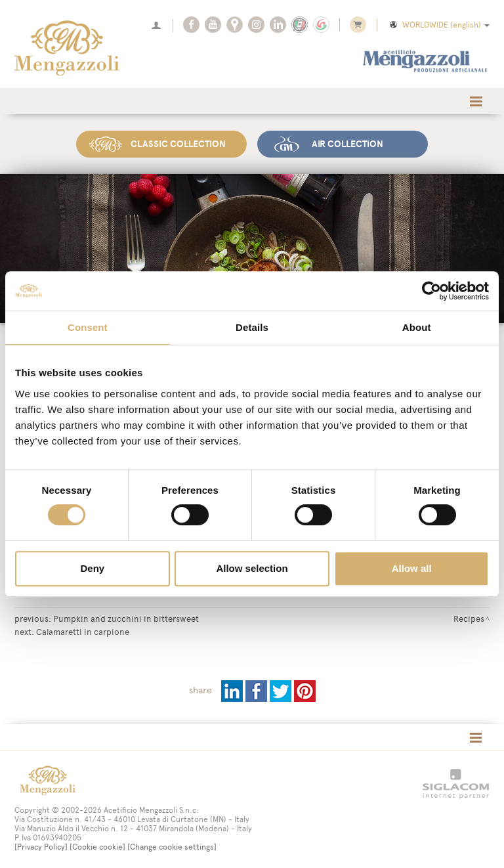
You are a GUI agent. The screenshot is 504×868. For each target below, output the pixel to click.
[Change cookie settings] (172, 847)
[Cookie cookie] (97, 847)
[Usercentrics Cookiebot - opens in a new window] (431, 291)
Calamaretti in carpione (83, 632)
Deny (92, 568)
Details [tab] (252, 327)
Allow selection (252, 568)
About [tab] (417, 327)
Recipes (469, 618)
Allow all (412, 568)
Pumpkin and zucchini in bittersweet (126, 618)
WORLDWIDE (439, 25)
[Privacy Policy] (41, 847)
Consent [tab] (88, 327)
